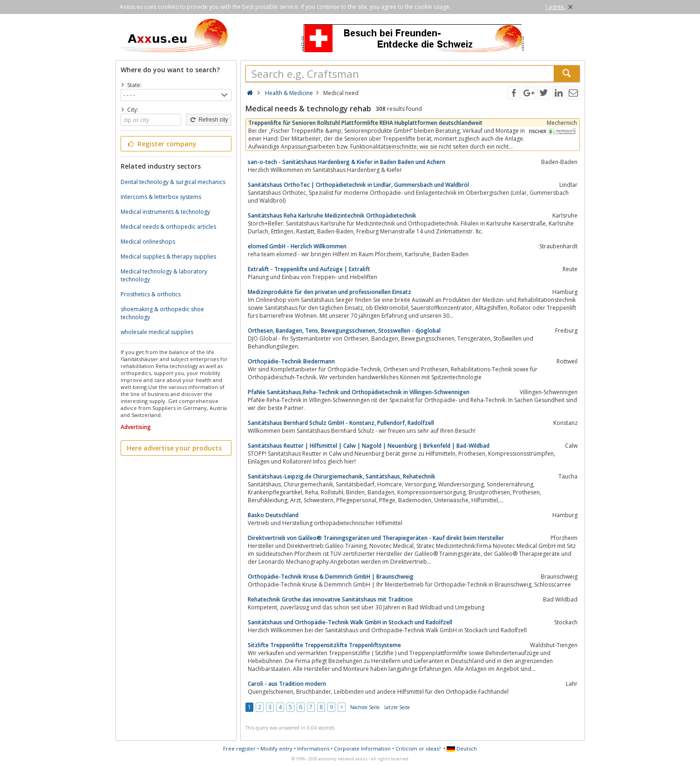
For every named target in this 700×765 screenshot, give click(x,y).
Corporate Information (362, 748)
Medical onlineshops (148, 242)
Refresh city (208, 120)
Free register (239, 748)
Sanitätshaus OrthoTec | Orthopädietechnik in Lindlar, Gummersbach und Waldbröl (358, 185)
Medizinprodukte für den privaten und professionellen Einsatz (330, 292)
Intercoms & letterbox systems (161, 197)
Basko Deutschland (273, 515)
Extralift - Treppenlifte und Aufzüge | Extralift (309, 269)
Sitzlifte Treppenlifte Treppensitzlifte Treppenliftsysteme (324, 645)
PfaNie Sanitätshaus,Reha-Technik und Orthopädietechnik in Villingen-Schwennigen (359, 392)
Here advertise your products (174, 448)
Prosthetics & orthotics (151, 294)
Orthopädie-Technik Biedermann (291, 361)
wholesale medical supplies (157, 332)
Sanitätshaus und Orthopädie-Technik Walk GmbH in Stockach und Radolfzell (350, 622)
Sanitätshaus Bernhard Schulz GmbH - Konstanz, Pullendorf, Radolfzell (341, 423)
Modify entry (276, 748)
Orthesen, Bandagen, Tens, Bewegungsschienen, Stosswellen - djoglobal (344, 331)
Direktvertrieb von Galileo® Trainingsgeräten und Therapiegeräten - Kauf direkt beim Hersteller (376, 538)
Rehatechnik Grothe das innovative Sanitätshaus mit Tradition (330, 599)
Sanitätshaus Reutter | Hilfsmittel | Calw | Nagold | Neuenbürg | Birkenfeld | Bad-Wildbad (369, 446)
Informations (313, 748)
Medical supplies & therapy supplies (168, 256)
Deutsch (462, 748)
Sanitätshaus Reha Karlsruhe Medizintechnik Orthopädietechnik (332, 215)
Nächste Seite (365, 707)
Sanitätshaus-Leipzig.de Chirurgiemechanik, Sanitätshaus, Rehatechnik (342, 476)
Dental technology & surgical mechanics (173, 182)
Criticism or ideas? (418, 748)
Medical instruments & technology (165, 212)
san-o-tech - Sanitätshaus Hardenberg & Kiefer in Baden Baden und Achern (347, 162)
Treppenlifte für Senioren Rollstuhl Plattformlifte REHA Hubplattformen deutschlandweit (365, 123)
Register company (162, 144)
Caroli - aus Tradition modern (287, 684)
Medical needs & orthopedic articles (168, 227)
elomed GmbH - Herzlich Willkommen (297, 246)
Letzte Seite (397, 707)
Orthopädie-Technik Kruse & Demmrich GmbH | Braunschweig (331, 577)
